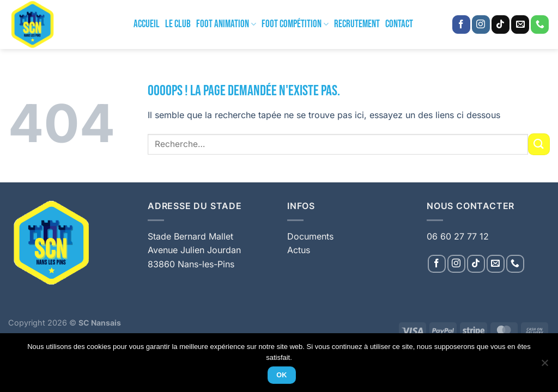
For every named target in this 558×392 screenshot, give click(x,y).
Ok (282, 375)
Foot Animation (226, 24)
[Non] (544, 366)
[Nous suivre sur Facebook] (461, 24)
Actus (299, 250)
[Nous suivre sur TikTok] (501, 24)
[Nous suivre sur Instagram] (481, 24)
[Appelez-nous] (540, 24)
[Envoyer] (539, 144)
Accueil (147, 24)
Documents (310, 236)
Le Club (178, 24)
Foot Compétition (295, 24)
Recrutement (357, 24)
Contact (399, 24)
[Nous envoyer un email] (520, 24)
